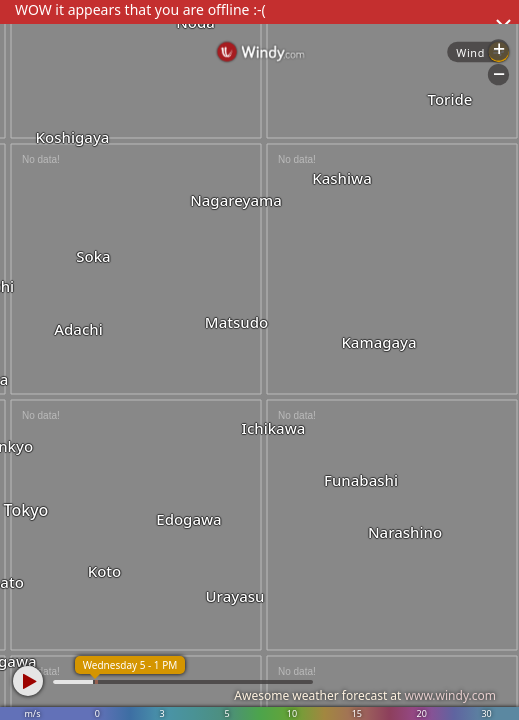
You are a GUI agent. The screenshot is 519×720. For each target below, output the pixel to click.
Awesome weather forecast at (365, 695)
